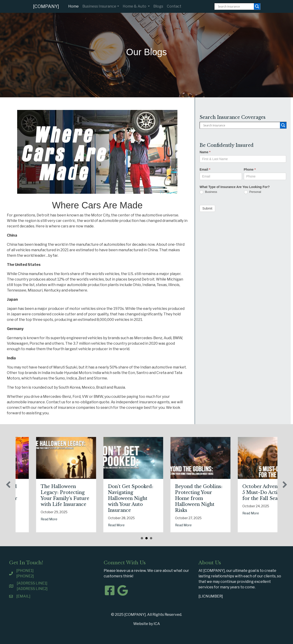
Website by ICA (147, 624)
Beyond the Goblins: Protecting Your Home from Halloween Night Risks (240, 498)
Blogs (158, 6)
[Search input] (235, 6)
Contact (174, 6)
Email (205, 169)
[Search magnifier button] (257, 6)
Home (74, 6)
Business (208, 192)
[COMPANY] (46, 6)
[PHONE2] (25, 576)
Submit (207, 208)
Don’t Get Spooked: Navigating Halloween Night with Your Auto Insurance (172, 498)
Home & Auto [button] (135, 6)
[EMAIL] (23, 596)
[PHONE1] (25, 571)
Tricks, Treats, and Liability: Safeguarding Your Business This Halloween (37, 498)
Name (205, 152)
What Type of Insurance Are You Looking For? (235, 187)
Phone (250, 169)
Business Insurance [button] (99, 6)
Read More (24, 525)
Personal (253, 192)
